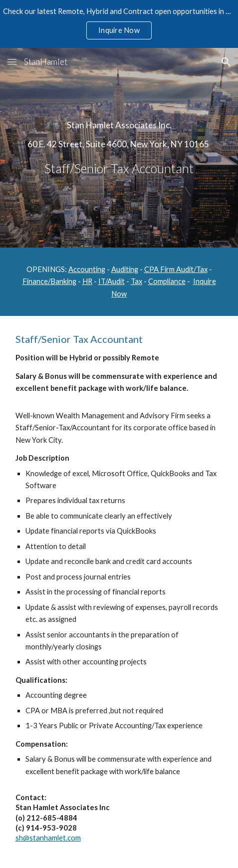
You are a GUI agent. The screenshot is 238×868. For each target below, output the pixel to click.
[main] (119, 148)
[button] (12, 62)
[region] (119, 24)
